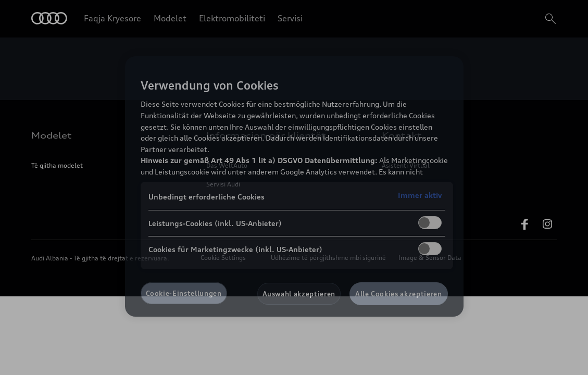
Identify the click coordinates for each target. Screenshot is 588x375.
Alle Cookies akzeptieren (399, 294)
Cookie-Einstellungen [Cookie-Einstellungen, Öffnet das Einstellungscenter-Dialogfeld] (184, 293)
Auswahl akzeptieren (299, 294)
